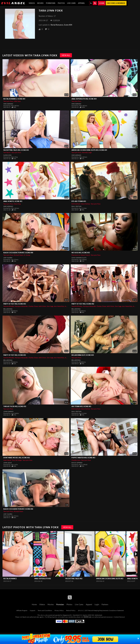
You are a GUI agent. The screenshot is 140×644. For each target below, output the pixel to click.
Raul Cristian (76, 206)
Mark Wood (7, 460)
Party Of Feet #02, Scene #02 (83, 304)
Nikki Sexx (17, 101)
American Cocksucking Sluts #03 (110, 579)
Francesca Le (76, 255)
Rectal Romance (10, 579)
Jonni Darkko (8, 411)
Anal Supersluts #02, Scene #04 (84, 99)
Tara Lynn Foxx (8, 101)
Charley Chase (33, 306)
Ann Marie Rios (59, 306)
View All (66, 55)
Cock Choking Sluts (79, 258)
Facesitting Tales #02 (74, 579)
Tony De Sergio (17, 460)
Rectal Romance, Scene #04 (61, 25)
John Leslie (7, 463)
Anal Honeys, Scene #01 (13, 201)
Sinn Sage (50, 306)
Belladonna (8, 309)
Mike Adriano (8, 104)
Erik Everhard (76, 204)
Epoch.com (26, 617)
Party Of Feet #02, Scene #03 (15, 304)
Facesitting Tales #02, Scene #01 (16, 150)
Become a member (116, 3)
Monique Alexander (21, 306)
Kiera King (17, 204)
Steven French (85, 255)
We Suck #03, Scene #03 (81, 253)
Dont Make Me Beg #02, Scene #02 (17, 458)
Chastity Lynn (76, 460)
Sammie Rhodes (9, 306)
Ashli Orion (42, 306)
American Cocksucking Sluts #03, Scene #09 (89, 150)
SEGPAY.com (88, 617)
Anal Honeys (132, 579)
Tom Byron (7, 152)
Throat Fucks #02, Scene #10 (15, 406)
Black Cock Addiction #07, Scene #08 (18, 253)
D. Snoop (27, 255)
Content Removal (119, 617)
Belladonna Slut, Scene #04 (83, 355)
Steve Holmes (85, 204)
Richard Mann (19, 255)
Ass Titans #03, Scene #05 (81, 406)
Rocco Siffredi (77, 463)
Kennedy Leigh (87, 152)
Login (102, 3)
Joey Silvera (8, 258)
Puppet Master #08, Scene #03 (83, 458)
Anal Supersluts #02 (43, 579)
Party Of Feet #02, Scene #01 (15, 355)
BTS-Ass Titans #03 (79, 201)
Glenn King (7, 155)
